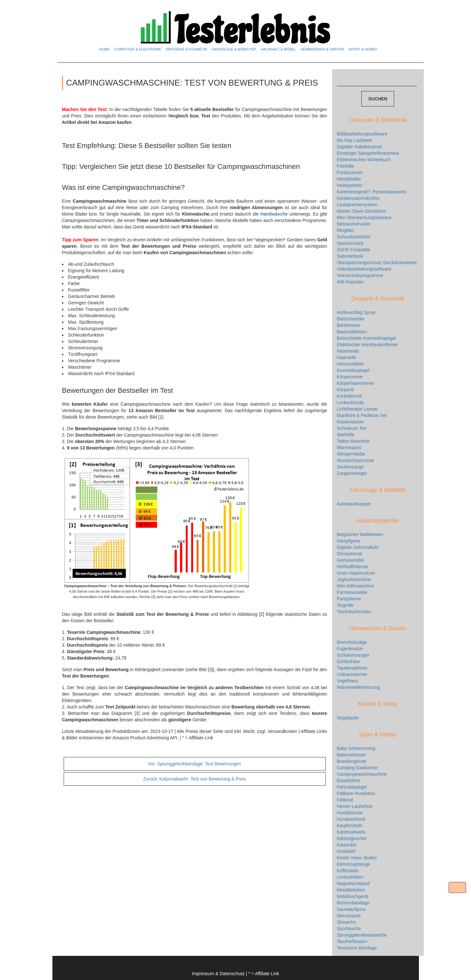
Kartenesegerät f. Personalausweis (372, 192)
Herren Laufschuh (355, 806)
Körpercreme (350, 377)
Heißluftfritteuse (353, 567)
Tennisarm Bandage (357, 948)
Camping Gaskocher (358, 768)
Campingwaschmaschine (362, 774)
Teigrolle (345, 605)
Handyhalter (349, 179)
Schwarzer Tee (352, 428)
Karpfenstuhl (350, 826)
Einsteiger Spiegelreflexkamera (368, 153)
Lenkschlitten (350, 877)
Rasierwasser (351, 422)
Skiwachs (346, 922)
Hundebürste (350, 813)
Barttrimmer (349, 325)
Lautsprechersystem (357, 205)
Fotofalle (346, 166)
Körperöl (345, 390)
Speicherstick (350, 243)
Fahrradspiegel (352, 787)
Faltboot (345, 800)
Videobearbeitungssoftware (364, 269)
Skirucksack (349, 916)
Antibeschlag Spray (356, 312)
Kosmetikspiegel (353, 370)
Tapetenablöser (352, 668)
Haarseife (347, 357)
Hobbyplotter (350, 185)
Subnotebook (350, 256)
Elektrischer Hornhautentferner (368, 345)
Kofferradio (348, 871)
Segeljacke (348, 718)
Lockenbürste (350, 402)
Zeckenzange (350, 467)
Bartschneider (351, 319)
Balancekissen (351, 755)
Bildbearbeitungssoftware (362, 134)
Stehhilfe (346, 435)
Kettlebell (346, 851)
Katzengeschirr (352, 838)
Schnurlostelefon (354, 237)
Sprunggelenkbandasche (362, 935)
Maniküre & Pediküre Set (362, 415)
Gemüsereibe (350, 560)
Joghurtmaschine (354, 579)
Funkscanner (350, 172)
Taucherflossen (352, 941)
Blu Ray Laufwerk (355, 140)
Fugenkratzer (350, 649)
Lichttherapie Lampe (357, 409)
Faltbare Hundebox (356, 793)
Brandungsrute (352, 761)
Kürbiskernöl (349, 396)
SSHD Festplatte (354, 250)
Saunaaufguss (351, 909)
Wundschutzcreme (356, 460)
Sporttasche (349, 929)
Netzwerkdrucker (354, 224)
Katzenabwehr (351, 832)
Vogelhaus (347, 681)
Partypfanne (349, 599)
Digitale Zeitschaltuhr (358, 547)
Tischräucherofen (354, 612)
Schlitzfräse (349, 661)
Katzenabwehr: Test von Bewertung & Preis (195, 779)
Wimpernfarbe (351, 454)
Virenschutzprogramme (360, 275)
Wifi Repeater (351, 282)
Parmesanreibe (352, 592)
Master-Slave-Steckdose (362, 211)
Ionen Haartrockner (356, 573)
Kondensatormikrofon (358, 198)
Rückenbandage (353, 903)
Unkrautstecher (352, 674)
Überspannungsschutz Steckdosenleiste (377, 263)
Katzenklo (347, 845)
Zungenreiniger (352, 473)
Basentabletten (352, 332)
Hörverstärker (351, 364)
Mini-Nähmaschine (356, 586)
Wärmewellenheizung (358, 687)
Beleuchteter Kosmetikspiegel (367, 338)
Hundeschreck (351, 819)
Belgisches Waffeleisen (360, 534)
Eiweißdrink (349, 781)
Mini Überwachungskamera (364, 217)
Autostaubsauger (354, 504)
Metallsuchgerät (353, 896)
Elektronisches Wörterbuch (364, 160)
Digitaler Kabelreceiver (360, 147)
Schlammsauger (353, 655)
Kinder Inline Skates (357, 858)
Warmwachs (349, 448)
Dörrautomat (349, 554)
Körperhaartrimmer (356, 383)
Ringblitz (346, 230)
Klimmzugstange (354, 864)
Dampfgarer (349, 541)
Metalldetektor (351, 890)
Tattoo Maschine (353, 441)
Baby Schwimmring (356, 748)
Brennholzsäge (352, 642)
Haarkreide (348, 351)
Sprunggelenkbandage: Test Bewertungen (194, 764)
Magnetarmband (353, 883)
